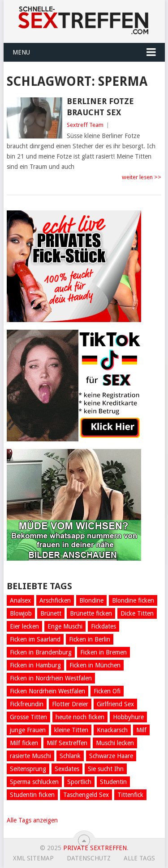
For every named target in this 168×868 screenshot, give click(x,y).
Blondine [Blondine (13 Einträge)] (91, 600)
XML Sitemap (33, 858)
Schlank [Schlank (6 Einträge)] (70, 756)
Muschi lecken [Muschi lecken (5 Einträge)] (115, 743)
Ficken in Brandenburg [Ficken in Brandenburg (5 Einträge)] (41, 652)
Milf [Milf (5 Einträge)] (141, 730)
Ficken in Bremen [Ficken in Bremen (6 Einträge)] (103, 652)
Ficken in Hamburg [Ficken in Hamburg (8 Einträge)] (35, 665)
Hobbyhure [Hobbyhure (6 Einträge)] (128, 717)
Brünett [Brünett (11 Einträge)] (51, 613)
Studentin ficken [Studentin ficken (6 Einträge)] (32, 795)
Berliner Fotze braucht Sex (100, 107)
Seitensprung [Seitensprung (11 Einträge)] (28, 769)
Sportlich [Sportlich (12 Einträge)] (79, 782)
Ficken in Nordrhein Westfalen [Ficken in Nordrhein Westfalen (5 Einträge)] (51, 678)
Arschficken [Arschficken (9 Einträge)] (55, 600)
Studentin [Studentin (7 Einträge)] (113, 782)
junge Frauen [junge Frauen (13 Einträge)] (28, 730)
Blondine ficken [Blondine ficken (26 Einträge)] (133, 600)
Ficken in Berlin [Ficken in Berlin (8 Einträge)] (90, 639)
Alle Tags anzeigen (32, 820)
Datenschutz (89, 858)
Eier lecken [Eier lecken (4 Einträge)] (24, 626)
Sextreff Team (85, 125)
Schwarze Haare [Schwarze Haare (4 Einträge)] (111, 756)
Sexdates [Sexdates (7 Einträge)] (67, 769)
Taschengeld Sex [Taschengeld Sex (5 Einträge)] (86, 795)
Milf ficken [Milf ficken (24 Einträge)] (24, 743)
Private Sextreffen (95, 848)
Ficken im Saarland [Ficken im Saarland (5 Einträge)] (35, 639)
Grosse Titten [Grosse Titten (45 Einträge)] (28, 717)
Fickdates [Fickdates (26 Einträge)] (103, 626)
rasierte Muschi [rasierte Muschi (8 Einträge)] (30, 756)
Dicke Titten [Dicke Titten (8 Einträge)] (137, 613)
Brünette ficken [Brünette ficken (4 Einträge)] (91, 613)
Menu (21, 52)
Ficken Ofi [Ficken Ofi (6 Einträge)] (107, 691)
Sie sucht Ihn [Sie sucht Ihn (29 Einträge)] (106, 769)
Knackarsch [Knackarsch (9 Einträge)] (112, 730)
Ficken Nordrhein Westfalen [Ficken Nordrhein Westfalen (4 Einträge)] (47, 691)
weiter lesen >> (142, 177)
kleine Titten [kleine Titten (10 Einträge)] (71, 730)
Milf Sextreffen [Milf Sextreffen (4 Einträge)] (67, 743)
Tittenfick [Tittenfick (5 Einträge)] (130, 795)
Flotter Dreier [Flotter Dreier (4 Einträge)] (70, 704)
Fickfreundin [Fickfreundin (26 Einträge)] (27, 704)
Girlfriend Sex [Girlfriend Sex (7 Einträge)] (115, 704)
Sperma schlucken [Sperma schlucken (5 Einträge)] (34, 782)
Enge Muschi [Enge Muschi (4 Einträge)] (65, 626)
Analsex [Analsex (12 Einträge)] (20, 600)
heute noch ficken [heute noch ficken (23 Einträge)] (80, 717)
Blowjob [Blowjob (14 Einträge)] (21, 613)
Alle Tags (139, 858)
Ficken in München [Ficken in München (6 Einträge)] (95, 665)
